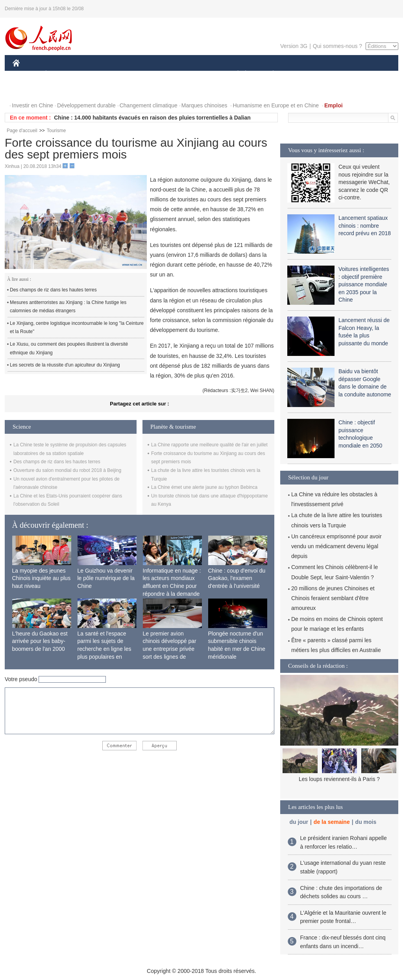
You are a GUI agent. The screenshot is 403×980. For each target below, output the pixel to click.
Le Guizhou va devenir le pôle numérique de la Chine (106, 578)
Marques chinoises (204, 105)
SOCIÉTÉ (234, 74)
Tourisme (56, 131)
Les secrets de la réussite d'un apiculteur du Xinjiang (65, 365)
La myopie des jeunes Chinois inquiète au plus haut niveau (42, 578)
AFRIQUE (129, 74)
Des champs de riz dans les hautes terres (53, 290)
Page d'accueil (22, 131)
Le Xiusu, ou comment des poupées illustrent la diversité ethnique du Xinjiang (69, 348)
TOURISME (334, 74)
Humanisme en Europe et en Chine (276, 105)
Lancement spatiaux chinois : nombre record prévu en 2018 (365, 226)
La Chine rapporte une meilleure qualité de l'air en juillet (209, 445)
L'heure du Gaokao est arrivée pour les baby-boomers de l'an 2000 (40, 641)
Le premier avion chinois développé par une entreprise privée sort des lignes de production (170, 649)
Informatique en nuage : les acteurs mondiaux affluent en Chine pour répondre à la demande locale (172, 586)
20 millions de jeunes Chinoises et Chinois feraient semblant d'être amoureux (333, 598)
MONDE (96, 74)
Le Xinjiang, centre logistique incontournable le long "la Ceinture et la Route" (77, 328)
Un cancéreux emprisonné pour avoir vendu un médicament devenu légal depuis (336, 546)
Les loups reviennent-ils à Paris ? (339, 779)
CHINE (26, 74)
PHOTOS (370, 74)
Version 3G (294, 46)
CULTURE (199, 74)
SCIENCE (164, 74)
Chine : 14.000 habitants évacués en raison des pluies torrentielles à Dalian (152, 118)
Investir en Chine (32, 105)
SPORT (300, 74)
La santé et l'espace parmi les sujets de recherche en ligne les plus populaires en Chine (104, 649)
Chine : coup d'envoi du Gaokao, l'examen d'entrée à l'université (237, 578)
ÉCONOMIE (60, 74)
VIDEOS (28, 90)
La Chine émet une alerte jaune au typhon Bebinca (204, 487)
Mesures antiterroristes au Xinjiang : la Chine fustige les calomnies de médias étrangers (68, 307)
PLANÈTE (269, 74)
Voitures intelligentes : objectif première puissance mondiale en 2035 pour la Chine (364, 284)
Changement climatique (149, 105)
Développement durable (86, 105)
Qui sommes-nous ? (337, 46)
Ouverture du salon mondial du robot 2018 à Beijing (67, 470)
